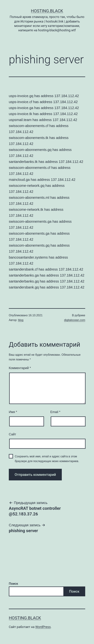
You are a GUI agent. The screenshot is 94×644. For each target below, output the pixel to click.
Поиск (13, 584)
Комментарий (20, 368)
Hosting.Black (47, 11)
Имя (13, 412)
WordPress (43, 627)
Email (55, 412)
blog (21, 320)
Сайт (12, 434)
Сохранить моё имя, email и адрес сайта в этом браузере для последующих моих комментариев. (47, 459)
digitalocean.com (75, 320)
